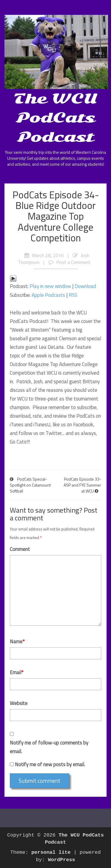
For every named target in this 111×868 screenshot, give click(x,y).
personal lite (51, 852)
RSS (73, 295)
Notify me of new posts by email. (50, 764)
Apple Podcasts (48, 295)
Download (85, 286)
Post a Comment (73, 262)
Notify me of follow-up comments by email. (49, 747)
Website (19, 703)
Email (17, 672)
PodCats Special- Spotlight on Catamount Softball (30, 485)
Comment (20, 549)
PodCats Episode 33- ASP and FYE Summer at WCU (82, 485)
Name (17, 642)
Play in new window (50, 286)
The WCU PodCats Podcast (55, 118)
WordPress (62, 860)
